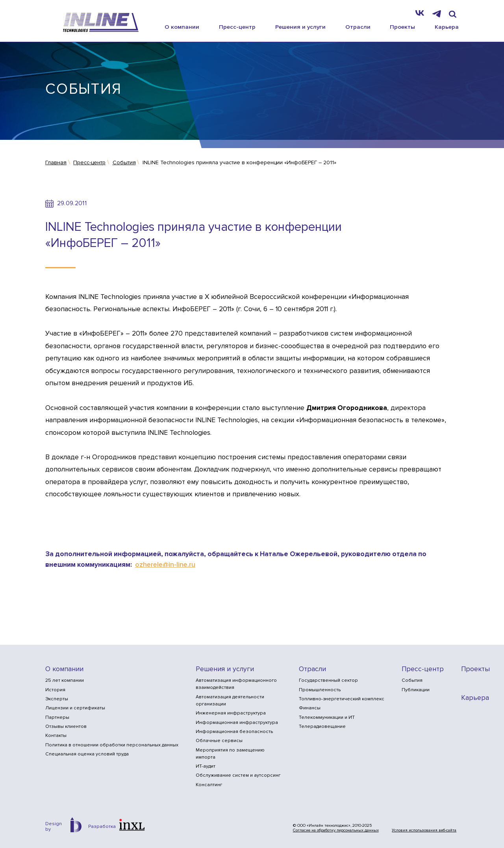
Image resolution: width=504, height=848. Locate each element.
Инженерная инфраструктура (231, 713)
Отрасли (358, 27)
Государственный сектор (328, 680)
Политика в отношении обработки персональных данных (112, 745)
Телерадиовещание (322, 726)
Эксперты (57, 699)
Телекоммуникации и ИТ (327, 717)
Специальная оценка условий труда (87, 754)
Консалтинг (209, 785)
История (55, 690)
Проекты (402, 27)
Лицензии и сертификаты (75, 708)
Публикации (416, 690)
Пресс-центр (237, 27)
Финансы (310, 708)
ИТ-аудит (206, 766)
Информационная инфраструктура (237, 723)
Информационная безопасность (234, 732)
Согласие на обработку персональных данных (336, 830)
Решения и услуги (300, 27)
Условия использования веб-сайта (424, 830)
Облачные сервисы (219, 741)
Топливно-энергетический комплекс (342, 699)
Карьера (447, 27)
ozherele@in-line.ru (165, 565)
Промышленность (320, 690)
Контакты (56, 736)
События (412, 680)
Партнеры (57, 717)
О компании (182, 27)
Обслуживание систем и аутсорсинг (238, 775)
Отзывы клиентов (66, 726)
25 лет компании (65, 680)
